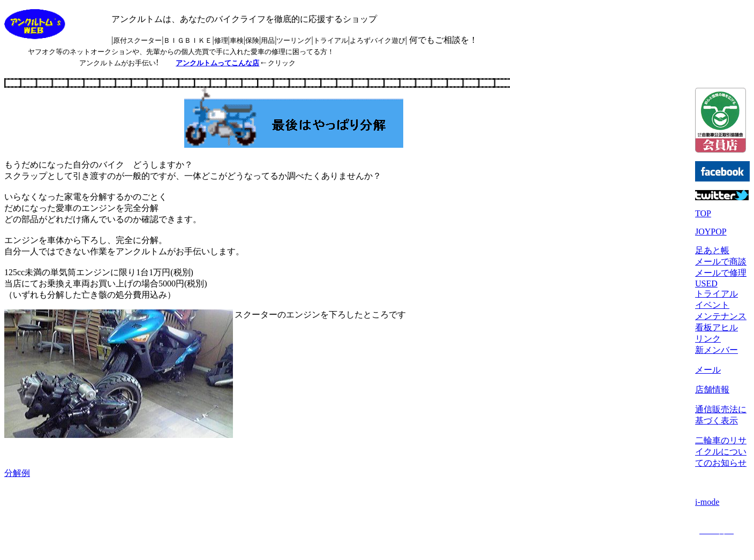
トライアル (717, 294)
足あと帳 (712, 250)
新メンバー (717, 350)
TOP (703, 213)
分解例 (17, 473)
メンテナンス (721, 316)
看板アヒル (717, 327)
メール (708, 370)
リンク (708, 339)
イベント (712, 305)
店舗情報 (712, 389)
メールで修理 (721, 273)
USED (706, 283)
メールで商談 (721, 262)
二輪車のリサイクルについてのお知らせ (721, 452)
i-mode (707, 502)
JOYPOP (711, 232)
